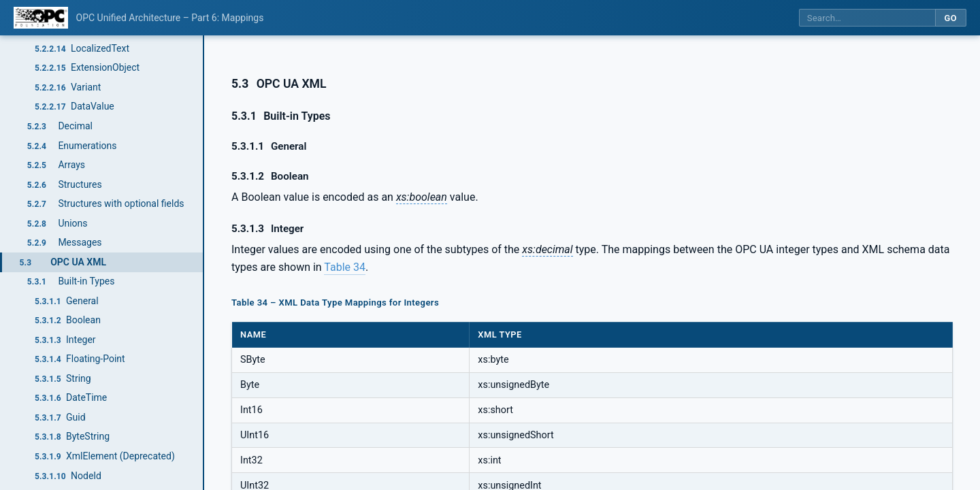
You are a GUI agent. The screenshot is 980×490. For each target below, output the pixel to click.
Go (950, 18)
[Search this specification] (867, 18)
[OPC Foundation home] (41, 18)
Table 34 (345, 267)
